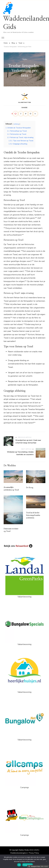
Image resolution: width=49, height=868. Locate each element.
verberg (16, 124)
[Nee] (46, 861)
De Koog (30, 488)
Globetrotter (25, 98)
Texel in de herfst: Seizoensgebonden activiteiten (33, 515)
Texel (25, 59)
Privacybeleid (28, 865)
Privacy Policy (34, 853)
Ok (19, 865)
